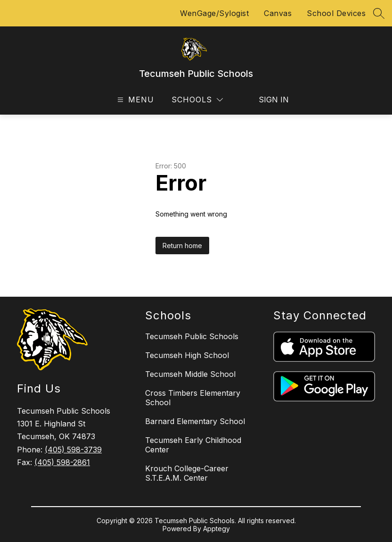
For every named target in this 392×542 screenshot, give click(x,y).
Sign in (268, 100)
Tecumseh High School (187, 355)
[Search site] (379, 13)
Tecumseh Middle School (190, 374)
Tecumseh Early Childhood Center (193, 445)
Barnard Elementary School (195, 421)
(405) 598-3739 (73, 450)
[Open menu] (135, 100)
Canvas (278, 13)
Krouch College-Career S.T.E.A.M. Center (187, 473)
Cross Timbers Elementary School (193, 398)
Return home (182, 246)
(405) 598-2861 (62, 462)
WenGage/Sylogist (214, 13)
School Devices (336, 13)
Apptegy (216, 529)
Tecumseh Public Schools (192, 336)
